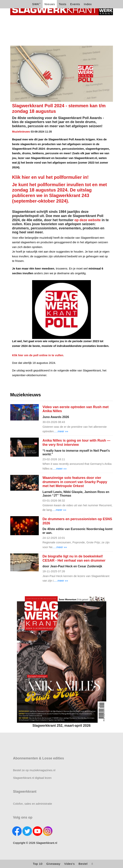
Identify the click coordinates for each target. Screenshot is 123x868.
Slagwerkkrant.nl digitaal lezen (32, 778)
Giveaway (53, 864)
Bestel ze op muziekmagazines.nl (34, 770)
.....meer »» (61, 431)
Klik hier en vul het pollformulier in (50, 177)
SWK (36, 4)
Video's (69, 864)
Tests (63, 4)
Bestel (83, 864)
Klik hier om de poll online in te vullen (38, 355)
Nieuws (50, 4)
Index (88, 4)
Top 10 (38, 864)
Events (75, 4)
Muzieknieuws (21, 132)
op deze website (88, 220)
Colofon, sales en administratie (33, 804)
